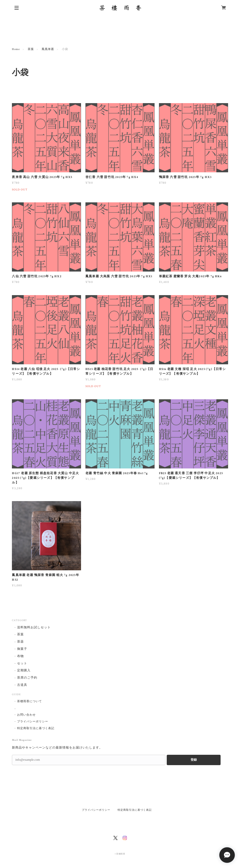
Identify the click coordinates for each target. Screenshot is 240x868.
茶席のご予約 (27, 678)
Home (16, 49)
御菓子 (22, 649)
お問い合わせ (26, 715)
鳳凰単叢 (48, 49)
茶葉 (31, 49)
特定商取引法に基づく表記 (36, 728)
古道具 (22, 685)
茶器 (20, 642)
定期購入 (24, 670)
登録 (194, 760)
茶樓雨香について (30, 701)
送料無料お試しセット (34, 627)
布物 (20, 656)
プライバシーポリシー (33, 722)
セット (22, 663)
